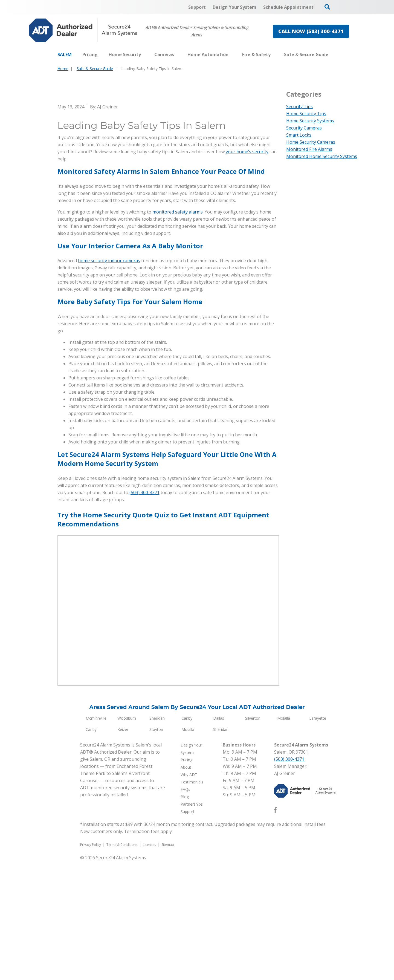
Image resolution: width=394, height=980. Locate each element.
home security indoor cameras (109, 379)
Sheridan (157, 837)
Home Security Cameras (311, 142)
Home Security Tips (306, 114)
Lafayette (318, 837)
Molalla (284, 837)
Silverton (253, 837)
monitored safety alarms (178, 331)
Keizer (123, 848)
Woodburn (127, 837)
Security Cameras (304, 128)
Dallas (219, 837)
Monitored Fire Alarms (309, 149)
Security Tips (299, 106)
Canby (187, 837)
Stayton (156, 848)
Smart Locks (299, 135)
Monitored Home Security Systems (322, 156)
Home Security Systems (310, 121)
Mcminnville (96, 837)
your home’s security (247, 270)
